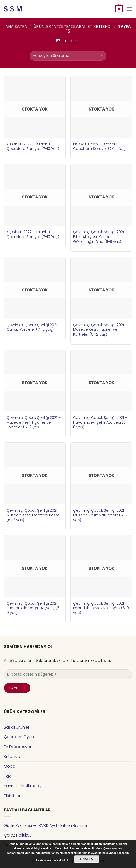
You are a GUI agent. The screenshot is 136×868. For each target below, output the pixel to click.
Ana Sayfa (16, 27)
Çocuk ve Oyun (19, 737)
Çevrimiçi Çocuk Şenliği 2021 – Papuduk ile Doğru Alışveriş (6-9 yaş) (34, 608)
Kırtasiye (12, 757)
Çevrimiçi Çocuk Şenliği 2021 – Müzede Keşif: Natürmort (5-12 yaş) (100, 515)
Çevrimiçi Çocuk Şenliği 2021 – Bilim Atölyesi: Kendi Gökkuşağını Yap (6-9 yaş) (100, 237)
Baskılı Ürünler (17, 727)
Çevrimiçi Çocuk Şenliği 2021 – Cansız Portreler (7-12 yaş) (34, 327)
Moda (10, 766)
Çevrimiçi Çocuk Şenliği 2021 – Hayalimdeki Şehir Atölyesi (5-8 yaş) (100, 422)
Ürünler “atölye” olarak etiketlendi (73, 27)
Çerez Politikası (18, 835)
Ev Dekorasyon (18, 747)
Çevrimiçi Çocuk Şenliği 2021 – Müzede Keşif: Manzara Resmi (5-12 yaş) (34, 515)
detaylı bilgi (60, 860)
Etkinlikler (12, 796)
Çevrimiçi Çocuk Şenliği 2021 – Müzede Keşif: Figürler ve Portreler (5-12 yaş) (100, 330)
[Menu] (129, 9)
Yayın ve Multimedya (24, 786)
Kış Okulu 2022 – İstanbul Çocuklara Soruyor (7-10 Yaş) (33, 146)
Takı (8, 776)
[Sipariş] (68, 56)
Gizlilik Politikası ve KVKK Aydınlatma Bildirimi (45, 825)
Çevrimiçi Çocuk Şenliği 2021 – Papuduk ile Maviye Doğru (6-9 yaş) (101, 608)
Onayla (87, 859)
